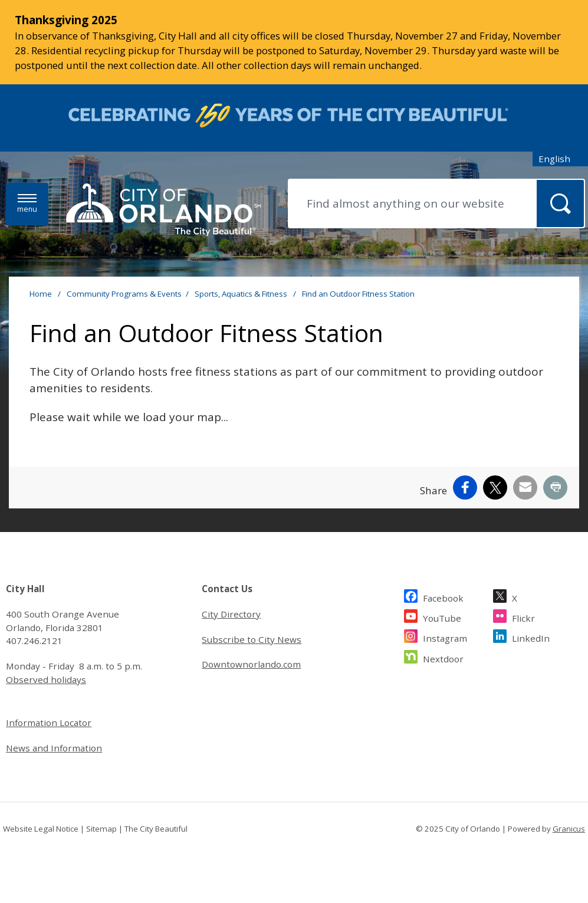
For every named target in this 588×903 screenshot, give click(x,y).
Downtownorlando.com (251, 664)
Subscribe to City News (252, 639)
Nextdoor (443, 657)
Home (41, 294)
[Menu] (27, 204)
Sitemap (101, 829)
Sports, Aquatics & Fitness (242, 294)
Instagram (445, 637)
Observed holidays (46, 679)
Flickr (523, 617)
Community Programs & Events (124, 294)
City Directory (231, 614)
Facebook (443, 597)
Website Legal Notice (41, 829)
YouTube (442, 617)
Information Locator (49, 723)
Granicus (569, 829)
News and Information (54, 748)
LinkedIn (531, 637)
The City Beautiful (156, 829)
